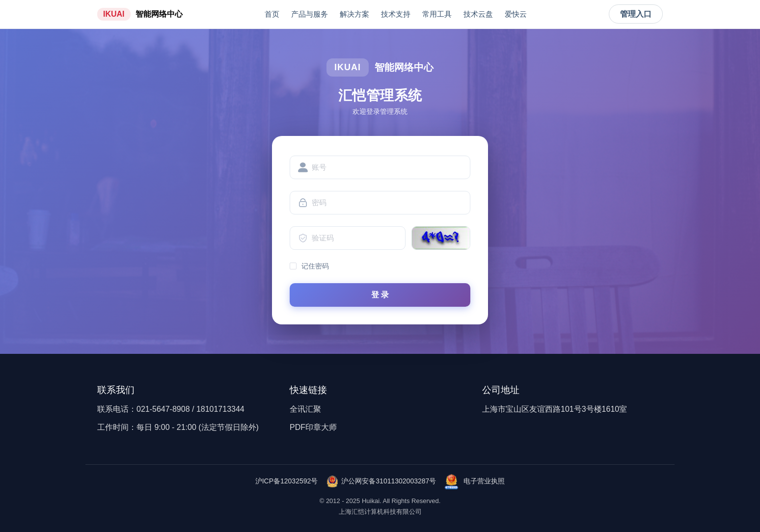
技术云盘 (478, 14)
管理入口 (636, 14)
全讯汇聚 (305, 409)
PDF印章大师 (313, 427)
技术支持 (396, 14)
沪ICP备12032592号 (287, 481)
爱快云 (516, 14)
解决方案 (354, 14)
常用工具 (437, 14)
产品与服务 (310, 14)
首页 (272, 14)
